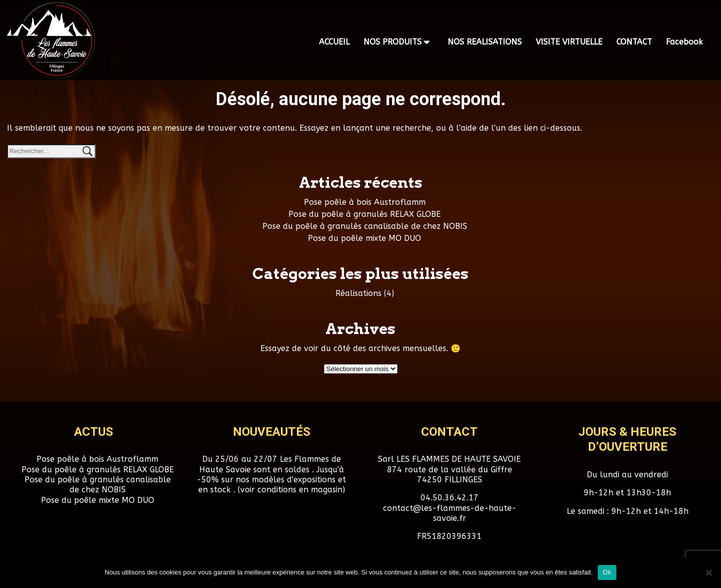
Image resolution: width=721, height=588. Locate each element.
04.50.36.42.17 (450, 498)
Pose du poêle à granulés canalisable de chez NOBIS (365, 226)
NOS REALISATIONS (485, 42)
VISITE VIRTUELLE (569, 42)
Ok (607, 572)
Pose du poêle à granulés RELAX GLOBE (365, 214)
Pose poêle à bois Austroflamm (365, 202)
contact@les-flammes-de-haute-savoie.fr (450, 513)
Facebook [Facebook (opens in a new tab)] (684, 42)
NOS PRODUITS (399, 42)
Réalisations (358, 293)
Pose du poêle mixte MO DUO (365, 238)
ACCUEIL (334, 42)
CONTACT (634, 42)
